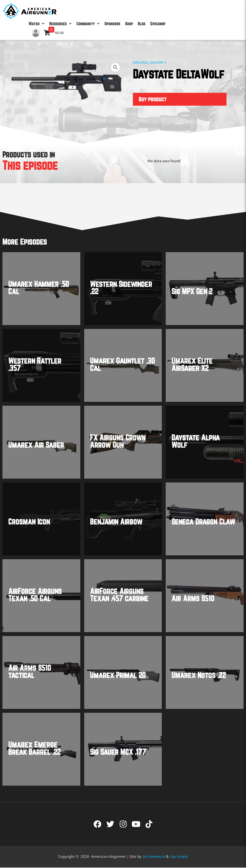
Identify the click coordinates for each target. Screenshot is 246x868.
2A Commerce (153, 857)
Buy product (153, 99)
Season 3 (159, 62)
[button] (115, 68)
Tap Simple (180, 857)
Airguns (141, 62)
